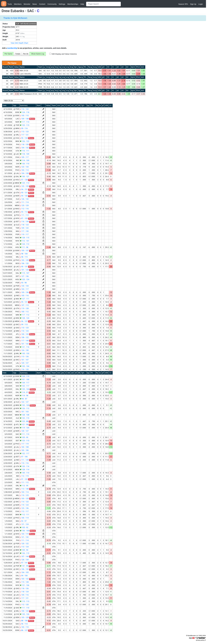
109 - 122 (24, 228)
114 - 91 (24, 392)
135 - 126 (24, 614)
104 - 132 (24, 148)
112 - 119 (24, 476)
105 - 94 (24, 550)
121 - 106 (24, 585)
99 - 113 (24, 324)
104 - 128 (24, 173)
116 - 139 (24, 222)
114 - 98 (24, 396)
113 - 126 (24, 357)
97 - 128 (24, 180)
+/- (111, 105)
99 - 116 (24, 128)
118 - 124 (24, 592)
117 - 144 (24, 341)
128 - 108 (24, 415)
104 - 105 (24, 572)
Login (201, 4)
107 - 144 (24, 556)
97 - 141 (24, 563)
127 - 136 (24, 276)
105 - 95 (24, 437)
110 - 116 (24, 463)
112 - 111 (24, 515)
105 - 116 (24, 296)
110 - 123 (24, 328)
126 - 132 (24, 199)
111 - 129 (24, 460)
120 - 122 (24, 544)
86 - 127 (24, 630)
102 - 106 (24, 450)
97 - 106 (24, 457)
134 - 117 (24, 383)
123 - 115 (24, 125)
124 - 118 (24, 112)
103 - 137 (24, 250)
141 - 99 (24, 566)
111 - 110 (24, 434)
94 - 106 (24, 576)
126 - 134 (24, 560)
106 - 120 (24, 263)
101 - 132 (24, 344)
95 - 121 (24, 302)
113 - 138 (24, 489)
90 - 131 (24, 267)
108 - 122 (24, 337)
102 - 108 (24, 447)
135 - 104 (24, 389)
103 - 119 (24, 534)
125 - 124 (24, 279)
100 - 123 (24, 611)
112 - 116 (24, 209)
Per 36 (26, 54)
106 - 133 (24, 569)
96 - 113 (24, 624)
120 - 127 (24, 363)
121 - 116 (24, 347)
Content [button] (42, 4)
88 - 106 (24, 621)
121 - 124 (24, 524)
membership (12, 48)
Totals (18, 54)
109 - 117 (24, 157)
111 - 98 (24, 247)
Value (16, 67)
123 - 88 (24, 421)
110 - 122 (24, 109)
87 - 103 (24, 218)
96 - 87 (23, 399)
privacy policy (200, 640)
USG (100, 67)
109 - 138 (24, 119)
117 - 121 (24, 135)
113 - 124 (24, 547)
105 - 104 (24, 366)
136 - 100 (24, 531)
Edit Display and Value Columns (64, 54)
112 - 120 (24, 605)
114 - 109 (24, 160)
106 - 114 (24, 518)
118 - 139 (24, 144)
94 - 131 (24, 189)
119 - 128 (24, 308)
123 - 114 (24, 183)
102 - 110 (24, 627)
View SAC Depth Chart (19, 43)
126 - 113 (24, 408)
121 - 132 (24, 537)
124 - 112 (24, 244)
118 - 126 (24, 588)
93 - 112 (24, 212)
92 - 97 (23, 521)
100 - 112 (24, 312)
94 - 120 (24, 196)
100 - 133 (24, 334)
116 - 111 (24, 151)
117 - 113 (24, 122)
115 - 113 (24, 601)
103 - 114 (24, 170)
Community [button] (52, 4)
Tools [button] (10, 4)
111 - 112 (24, 482)
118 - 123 (24, 225)
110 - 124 (24, 331)
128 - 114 (24, 470)
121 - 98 (24, 424)
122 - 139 (24, 186)
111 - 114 (24, 202)
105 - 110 (24, 115)
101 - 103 (24, 412)
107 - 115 (24, 305)
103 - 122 (24, 579)
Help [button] (82, 4)
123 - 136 (24, 508)
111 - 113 (24, 215)
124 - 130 (24, 350)
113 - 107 (24, 273)
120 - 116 (24, 466)
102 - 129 (24, 260)
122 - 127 (24, 402)
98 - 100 (24, 254)
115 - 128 (24, 582)
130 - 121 (24, 176)
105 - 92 (24, 527)
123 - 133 (24, 167)
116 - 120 (24, 369)
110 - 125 (24, 495)
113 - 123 (24, 132)
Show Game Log (38, 54)
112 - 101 (24, 241)
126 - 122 (24, 141)
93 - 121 (24, 193)
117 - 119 (24, 444)
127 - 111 (24, 299)
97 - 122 (24, 479)
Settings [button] (62, 4)
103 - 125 (24, 498)
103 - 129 (24, 617)
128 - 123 (24, 318)
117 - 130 (24, 231)
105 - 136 (24, 292)
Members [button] (18, 4)
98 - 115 (24, 257)
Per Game (8, 54)
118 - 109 (24, 154)
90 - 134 (24, 138)
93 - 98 (23, 283)
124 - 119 (24, 376)
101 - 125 (24, 270)
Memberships (73, 4)
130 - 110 (24, 473)
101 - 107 (24, 360)
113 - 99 (24, 486)
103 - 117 (24, 289)
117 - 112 (24, 315)
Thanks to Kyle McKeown (15, 18)
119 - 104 (24, 428)
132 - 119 (24, 418)
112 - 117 (24, 511)
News (35, 4)
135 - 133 (24, 353)
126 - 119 (24, 553)
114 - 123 (24, 502)
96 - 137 (24, 321)
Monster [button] (27, 4)
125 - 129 (24, 205)
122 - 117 (24, 386)
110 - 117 (24, 234)
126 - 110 (24, 164)
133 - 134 (24, 286)
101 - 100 (24, 379)
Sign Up (193, 4)
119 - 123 (24, 505)
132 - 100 (24, 405)
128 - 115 (24, 238)
